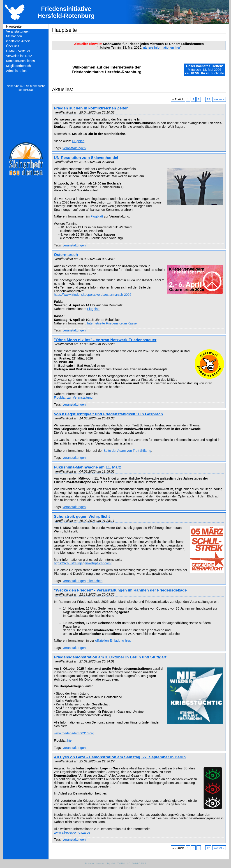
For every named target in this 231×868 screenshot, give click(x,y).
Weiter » (219, 99)
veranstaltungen (74, 148)
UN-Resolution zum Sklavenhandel (86, 158)
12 (208, 99)
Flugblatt (78, 141)
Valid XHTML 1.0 (120, 863)
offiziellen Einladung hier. (113, 641)
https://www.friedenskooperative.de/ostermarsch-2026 (93, 295)
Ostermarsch (66, 255)
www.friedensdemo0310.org (74, 733)
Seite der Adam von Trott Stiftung (127, 451)
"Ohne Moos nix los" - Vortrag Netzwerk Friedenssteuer (105, 340)
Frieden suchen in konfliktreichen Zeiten (91, 108)
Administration (16, 71)
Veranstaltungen (18, 31)
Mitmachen (14, 36)
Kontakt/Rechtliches (20, 61)
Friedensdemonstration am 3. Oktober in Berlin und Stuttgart (110, 657)
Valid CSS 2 (139, 863)
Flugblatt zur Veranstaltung (73, 397)
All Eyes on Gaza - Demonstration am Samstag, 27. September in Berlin (120, 757)
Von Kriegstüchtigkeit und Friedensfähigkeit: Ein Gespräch (108, 414)
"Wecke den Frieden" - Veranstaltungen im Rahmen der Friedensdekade (120, 590)
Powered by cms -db (97, 863)
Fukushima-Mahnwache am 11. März (87, 467)
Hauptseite (14, 26)
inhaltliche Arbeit (18, 41)
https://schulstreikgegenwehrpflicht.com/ (83, 563)
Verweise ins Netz (19, 56)
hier (70, 740)
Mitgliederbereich (18, 66)
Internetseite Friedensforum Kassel (112, 323)
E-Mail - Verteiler (18, 51)
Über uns (13, 46)
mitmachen (95, 581)
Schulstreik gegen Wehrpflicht (82, 516)
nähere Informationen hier (162, 47)
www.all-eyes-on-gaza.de (72, 833)
